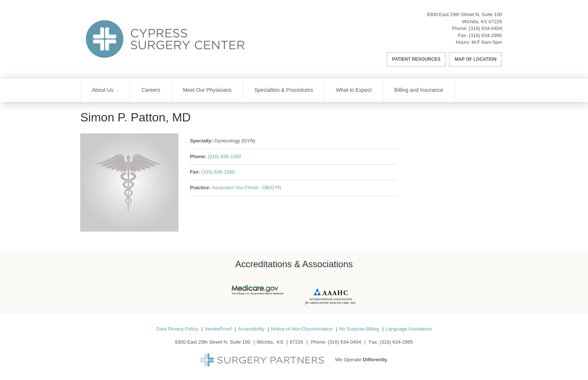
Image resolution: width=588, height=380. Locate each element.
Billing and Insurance (419, 90)
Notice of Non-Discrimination (302, 329)
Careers (151, 90)
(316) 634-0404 (485, 28)
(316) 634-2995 (485, 35)
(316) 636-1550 (224, 156)
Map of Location (475, 59)
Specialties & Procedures (283, 90)
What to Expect (354, 90)
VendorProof (218, 329)
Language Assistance (409, 329)
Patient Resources (416, 59)
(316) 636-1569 (218, 172)
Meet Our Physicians (207, 90)
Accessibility (251, 329)
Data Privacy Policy (177, 329)
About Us (103, 90)
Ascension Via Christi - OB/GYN (247, 188)
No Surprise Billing (359, 329)
